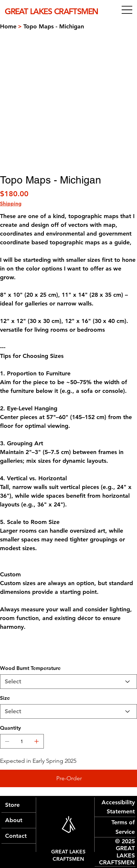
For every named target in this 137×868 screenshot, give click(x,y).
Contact (16, 836)
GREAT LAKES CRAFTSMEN (68, 855)
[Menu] (127, 10)
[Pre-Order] (68, 778)
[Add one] (37, 741)
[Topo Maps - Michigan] (54, 26)
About (14, 820)
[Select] (68, 682)
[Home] (8, 26)
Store (12, 805)
